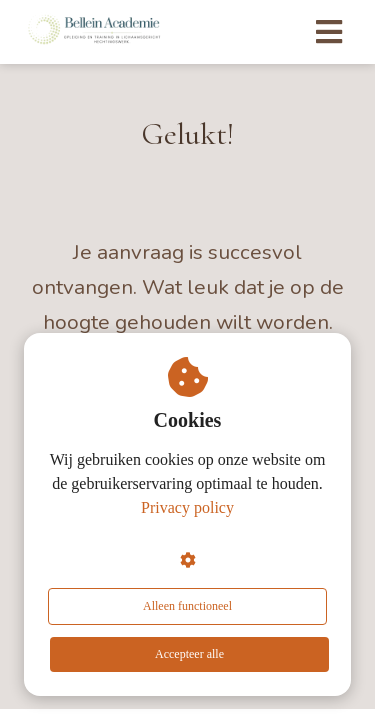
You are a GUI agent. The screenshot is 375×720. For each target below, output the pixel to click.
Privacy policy (187, 507)
